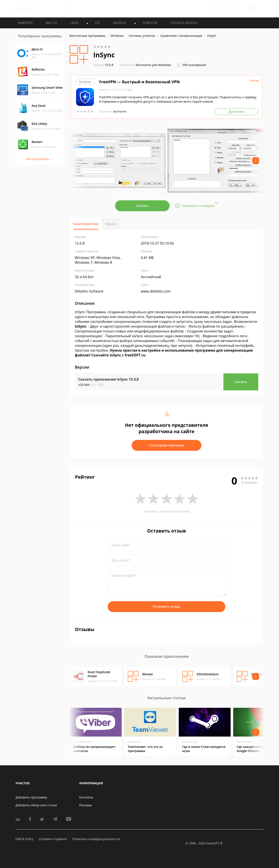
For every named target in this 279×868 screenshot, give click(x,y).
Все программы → (40, 159)
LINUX (74, 23)
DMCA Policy (24, 839)
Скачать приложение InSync (108, 379)
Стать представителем (167, 445)
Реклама (86, 805)
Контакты (86, 797)
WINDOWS (25, 23)
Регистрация (231, 8)
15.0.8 (103, 65)
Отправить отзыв (167, 607)
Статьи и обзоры (184, 23)
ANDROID (120, 23)
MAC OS (51, 23)
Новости (150, 23)
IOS (97, 23)
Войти (214, 8)
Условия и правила (53, 839)
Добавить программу (31, 797)
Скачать (142, 206)
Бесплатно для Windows (153, 65)
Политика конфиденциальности (96, 839)
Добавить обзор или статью (36, 805)
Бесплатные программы (88, 36)
